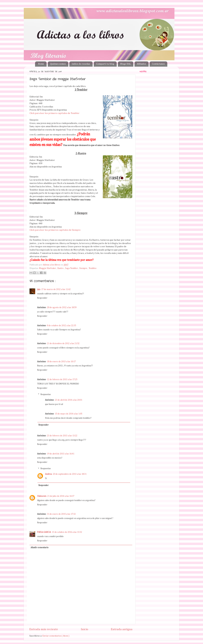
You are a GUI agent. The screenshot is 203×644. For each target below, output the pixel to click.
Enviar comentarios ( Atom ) (56, 636)
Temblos (93, 268)
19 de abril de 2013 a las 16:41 (61, 454)
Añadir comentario (40, 548)
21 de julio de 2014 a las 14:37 (61, 496)
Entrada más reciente (44, 629)
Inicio (85, 629)
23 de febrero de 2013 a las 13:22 (62, 436)
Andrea (48, 474)
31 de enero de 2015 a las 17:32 (61, 514)
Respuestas (46, 394)
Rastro (61, 268)
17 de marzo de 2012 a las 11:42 (56, 289)
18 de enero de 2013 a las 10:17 (61, 362)
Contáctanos (158, 64)
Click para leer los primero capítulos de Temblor (54, 113)
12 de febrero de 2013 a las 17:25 (62, 380)
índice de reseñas (81, 64)
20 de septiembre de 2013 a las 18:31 (70, 474)
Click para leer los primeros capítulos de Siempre (55, 230)
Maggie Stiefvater (48, 268)
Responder (42, 298)
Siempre (83, 268)
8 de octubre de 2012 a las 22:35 (61, 326)
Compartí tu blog (105, 64)
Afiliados (141, 64)
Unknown (42, 496)
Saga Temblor (72, 268)
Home (41, 64)
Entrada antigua (122, 629)
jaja (39, 289)
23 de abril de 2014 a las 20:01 (69, 400)
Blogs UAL (126, 64)
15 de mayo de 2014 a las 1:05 (69, 414)
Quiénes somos (58, 64)
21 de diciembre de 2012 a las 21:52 (63, 343)
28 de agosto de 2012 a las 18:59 (62, 307)
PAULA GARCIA (44, 532)
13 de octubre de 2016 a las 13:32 (67, 532)
